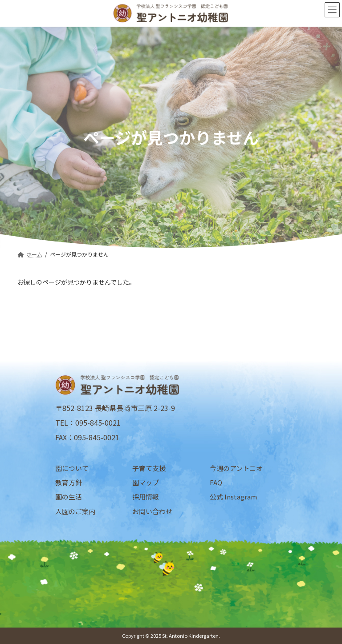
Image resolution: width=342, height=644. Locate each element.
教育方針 (69, 482)
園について (72, 468)
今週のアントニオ (236, 468)
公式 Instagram (233, 497)
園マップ (146, 482)
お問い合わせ (152, 511)
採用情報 (146, 497)
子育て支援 (149, 468)
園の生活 (69, 497)
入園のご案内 (75, 511)
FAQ (216, 482)
